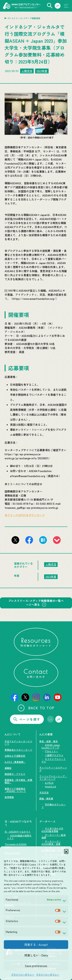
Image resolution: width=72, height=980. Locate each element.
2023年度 (42, 71)
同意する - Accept (36, 945)
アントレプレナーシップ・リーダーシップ (53, 778)
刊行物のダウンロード (54, 806)
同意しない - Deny (36, 955)
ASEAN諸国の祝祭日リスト (19, 837)
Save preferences (36, 966)
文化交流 (44, 792)
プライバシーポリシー (23, 974)
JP (59, 719)
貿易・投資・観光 (49, 741)
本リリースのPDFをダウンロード (25, 515)
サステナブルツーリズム (54, 760)
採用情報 (9, 797)
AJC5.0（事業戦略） (15, 762)
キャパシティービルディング (53, 769)
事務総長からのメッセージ (18, 750)
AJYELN (49, 783)
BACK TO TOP (36, 708)
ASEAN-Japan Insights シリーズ (51, 746)
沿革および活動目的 (15, 756)
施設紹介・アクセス (15, 774)
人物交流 (27, 71)
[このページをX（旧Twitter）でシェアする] (15, 540)
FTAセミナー (52, 751)
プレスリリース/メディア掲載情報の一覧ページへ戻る (36, 603)
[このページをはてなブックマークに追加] (43, 540)
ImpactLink (50, 786)
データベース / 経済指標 (54, 836)
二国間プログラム (54, 755)
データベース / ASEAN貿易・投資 (51, 843)
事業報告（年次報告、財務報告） (18, 781)
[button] (66, 851)
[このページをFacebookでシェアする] (29, 540)
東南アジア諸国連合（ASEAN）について (15, 790)
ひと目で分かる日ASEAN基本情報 (52, 830)
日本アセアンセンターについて (18, 743)
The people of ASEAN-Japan (16, 846)
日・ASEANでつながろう (18, 832)
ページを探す (27, 719)
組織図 (8, 768)
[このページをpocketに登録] (57, 540)
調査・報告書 (46, 798)
